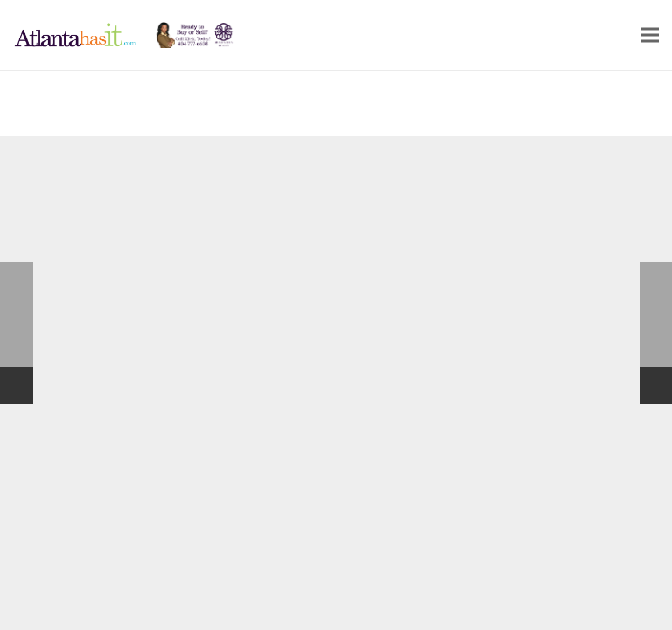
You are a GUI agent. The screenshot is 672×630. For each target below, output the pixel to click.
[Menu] (650, 35)
